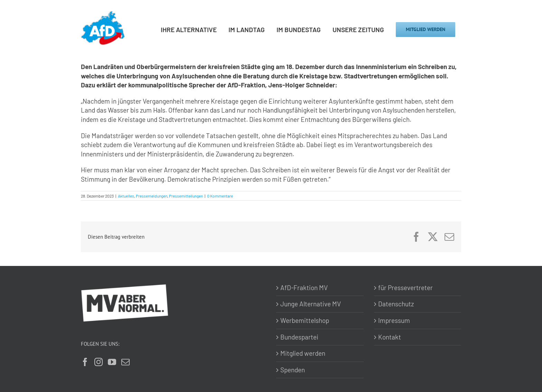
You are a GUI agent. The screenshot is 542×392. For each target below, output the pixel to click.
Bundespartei (299, 337)
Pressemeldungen (152, 196)
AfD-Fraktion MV (304, 288)
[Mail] (125, 362)
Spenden (293, 370)
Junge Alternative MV (311, 304)
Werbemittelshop (305, 320)
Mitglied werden (303, 353)
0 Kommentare (220, 196)
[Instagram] (99, 362)
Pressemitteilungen (186, 196)
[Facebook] (85, 362)
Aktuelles (126, 196)
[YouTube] (112, 362)
